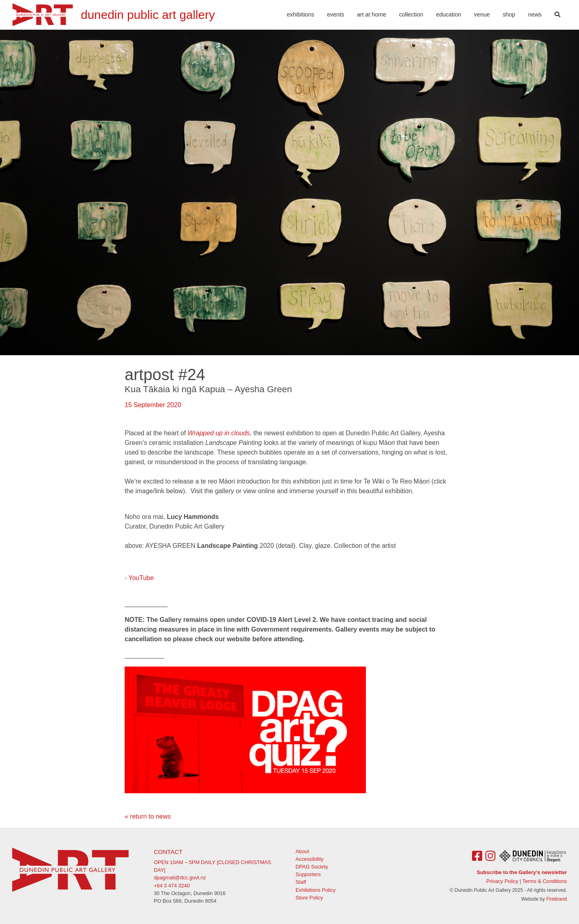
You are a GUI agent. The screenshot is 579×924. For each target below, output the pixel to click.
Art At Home (372, 14)
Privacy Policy (502, 881)
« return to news (148, 816)
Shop (509, 14)
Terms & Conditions (545, 881)
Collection (411, 14)
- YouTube (139, 578)
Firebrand (557, 899)
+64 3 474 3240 (172, 886)
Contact (168, 852)
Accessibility (310, 859)
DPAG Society (312, 867)
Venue (482, 14)
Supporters (308, 874)
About (302, 851)
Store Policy (309, 898)
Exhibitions (300, 14)
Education (449, 14)
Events (335, 14)
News (535, 14)
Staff (301, 882)
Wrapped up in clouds (219, 433)
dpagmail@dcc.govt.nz (180, 878)
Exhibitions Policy (316, 890)
